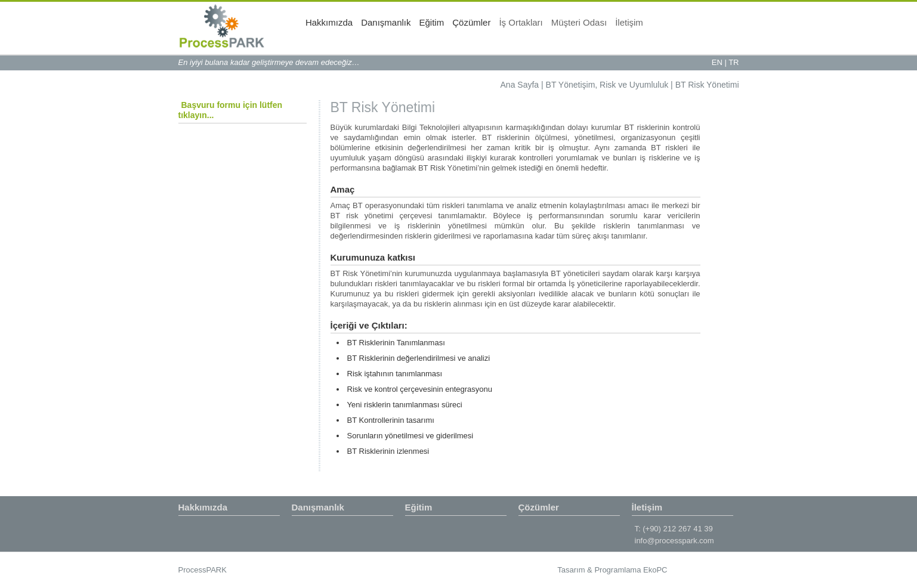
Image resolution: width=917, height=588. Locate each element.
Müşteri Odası (674, 27)
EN (717, 62)
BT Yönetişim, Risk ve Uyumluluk (607, 85)
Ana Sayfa (520, 85)
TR (734, 62)
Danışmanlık (482, 27)
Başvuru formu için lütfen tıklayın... (231, 110)
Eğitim (527, 27)
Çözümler (567, 27)
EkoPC (655, 570)
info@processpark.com (674, 541)
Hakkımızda (425, 27)
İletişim (725, 27)
